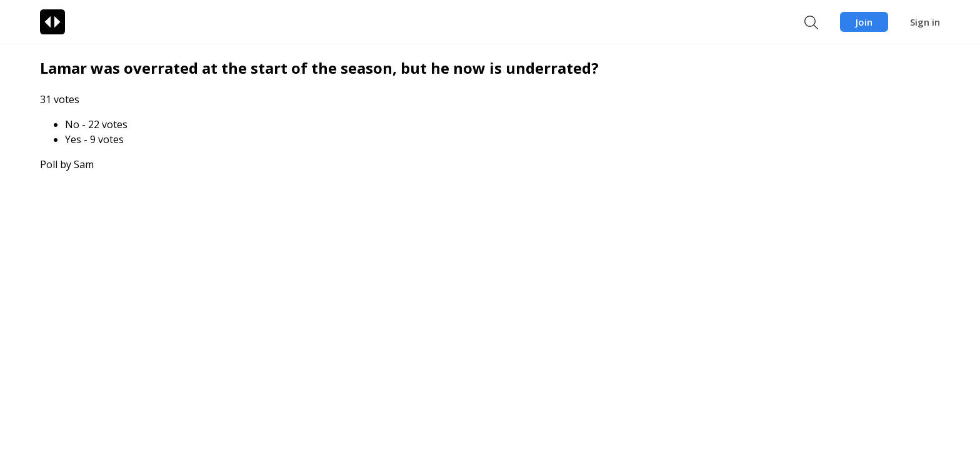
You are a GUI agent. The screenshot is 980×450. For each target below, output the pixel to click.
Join (864, 22)
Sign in (925, 22)
